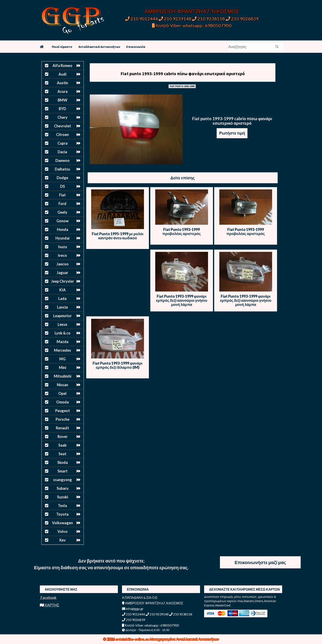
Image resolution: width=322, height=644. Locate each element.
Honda (63, 229)
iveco (62, 255)
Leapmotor (62, 316)
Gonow (63, 221)
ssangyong (63, 480)
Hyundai (62, 238)
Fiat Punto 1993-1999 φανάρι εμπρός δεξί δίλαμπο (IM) (117, 365)
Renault (62, 428)
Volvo (63, 531)
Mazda (63, 342)
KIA (63, 290)
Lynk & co (63, 333)
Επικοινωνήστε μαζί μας (260, 562)
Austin (62, 83)
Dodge (62, 178)
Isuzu (62, 247)
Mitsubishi (63, 376)
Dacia (62, 152)
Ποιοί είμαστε (62, 47)
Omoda (63, 402)
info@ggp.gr (133, 609)
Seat (62, 454)
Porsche (63, 419)
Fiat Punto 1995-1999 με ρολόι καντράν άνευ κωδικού (118, 236)
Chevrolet (63, 126)
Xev (62, 540)
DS (63, 186)
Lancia (62, 307)
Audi (62, 74)
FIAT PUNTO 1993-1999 (182, 86)
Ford (62, 204)
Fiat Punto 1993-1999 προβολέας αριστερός (182, 232)
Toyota (62, 514)
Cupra (63, 143)
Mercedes (63, 350)
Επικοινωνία (136, 47)
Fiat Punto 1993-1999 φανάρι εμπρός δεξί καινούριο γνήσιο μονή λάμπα (182, 300)
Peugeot (63, 411)
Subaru (63, 488)
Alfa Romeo (62, 66)
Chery (63, 117)
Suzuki (63, 497)
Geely (62, 212)
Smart (63, 471)
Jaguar (62, 273)
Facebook (48, 597)
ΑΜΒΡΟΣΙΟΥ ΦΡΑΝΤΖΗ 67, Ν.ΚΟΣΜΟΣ (192, 11)
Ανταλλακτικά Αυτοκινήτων (99, 47)
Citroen (62, 135)
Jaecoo (63, 264)
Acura (63, 91)
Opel (62, 393)
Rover (63, 437)
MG (62, 359)
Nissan (63, 385)
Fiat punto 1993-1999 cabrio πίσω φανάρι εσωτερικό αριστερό (183, 74)
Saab (62, 445)
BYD (62, 109)
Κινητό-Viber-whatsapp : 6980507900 (192, 25)
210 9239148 (175, 19)
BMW (63, 100)
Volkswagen (62, 523)
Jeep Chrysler (63, 281)
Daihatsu (62, 169)
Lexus (63, 324)
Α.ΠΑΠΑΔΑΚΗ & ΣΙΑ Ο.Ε (140, 597)
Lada (62, 298)
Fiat (62, 195)
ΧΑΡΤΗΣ (49, 605)
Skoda (63, 462)
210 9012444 (141, 19)
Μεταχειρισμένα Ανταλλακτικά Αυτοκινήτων (185, 639)
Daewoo (63, 160)
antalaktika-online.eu (133, 639)
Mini (63, 368)
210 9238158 (209, 19)
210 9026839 (242, 19)
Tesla (62, 506)
